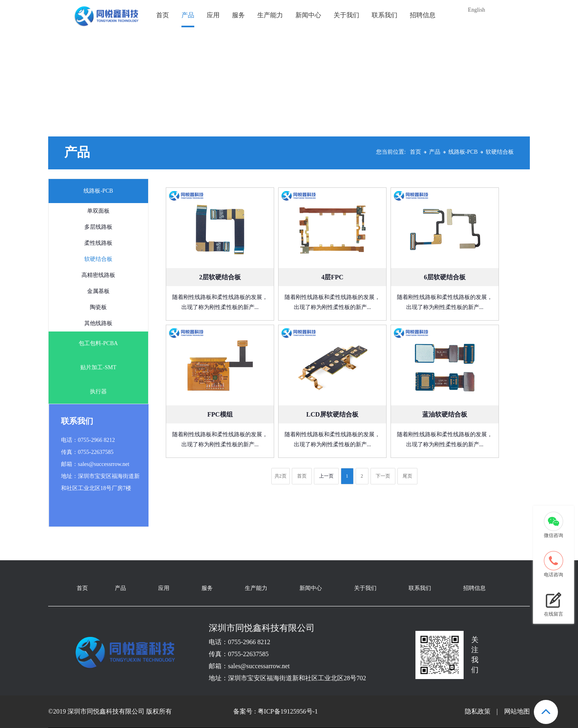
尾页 (407, 476)
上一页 (326, 476)
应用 (213, 15)
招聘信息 (423, 15)
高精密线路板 (98, 275)
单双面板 (98, 211)
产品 (188, 15)
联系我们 (385, 15)
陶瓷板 (98, 307)
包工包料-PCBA (98, 343)
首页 (163, 15)
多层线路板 (98, 227)
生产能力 (270, 15)
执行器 (98, 391)
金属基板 (98, 291)
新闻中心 (308, 15)
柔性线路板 (98, 243)
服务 (238, 15)
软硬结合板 (500, 152)
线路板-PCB (463, 152)
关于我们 (346, 15)
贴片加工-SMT (98, 367)
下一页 (383, 476)
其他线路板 (98, 323)
